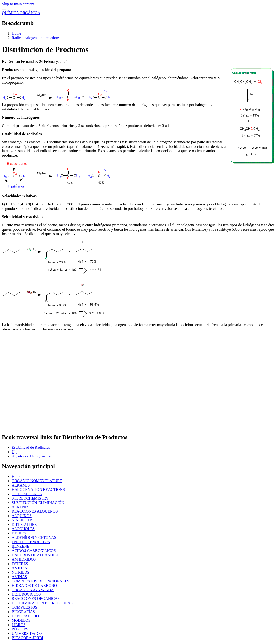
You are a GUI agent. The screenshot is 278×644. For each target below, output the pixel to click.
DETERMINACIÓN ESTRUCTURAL (42, 603)
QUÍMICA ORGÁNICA (21, 13)
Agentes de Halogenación (32, 456)
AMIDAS (19, 568)
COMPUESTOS (25, 607)
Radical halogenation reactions (36, 38)
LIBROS (19, 625)
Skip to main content (18, 4)
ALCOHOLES (23, 529)
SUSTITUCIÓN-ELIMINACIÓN (38, 503)
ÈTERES (19, 533)
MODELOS (21, 620)
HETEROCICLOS (26, 594)
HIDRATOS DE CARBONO (34, 585)
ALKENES (21, 507)
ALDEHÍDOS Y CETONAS (34, 538)
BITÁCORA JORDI (27, 638)
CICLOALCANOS (27, 494)
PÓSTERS (20, 629)
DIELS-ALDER (24, 524)
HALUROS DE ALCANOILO (36, 555)
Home (16, 33)
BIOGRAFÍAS (23, 612)
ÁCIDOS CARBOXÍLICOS (34, 551)
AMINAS (19, 577)
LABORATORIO (25, 616)
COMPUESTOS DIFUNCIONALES (41, 581)
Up (14, 452)
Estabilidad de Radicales (31, 447)
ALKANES (21, 485)
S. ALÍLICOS (22, 520)
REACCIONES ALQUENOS (35, 511)
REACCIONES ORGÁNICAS (36, 599)
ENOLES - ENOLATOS (31, 542)
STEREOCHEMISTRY (30, 498)
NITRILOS (21, 572)
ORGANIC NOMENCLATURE (37, 481)
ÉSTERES (20, 564)
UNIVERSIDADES (27, 633)
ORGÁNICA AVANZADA (33, 590)
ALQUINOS (22, 516)
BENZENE (21, 546)
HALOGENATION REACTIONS (38, 490)
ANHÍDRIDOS (24, 559)
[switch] (4, 10)
